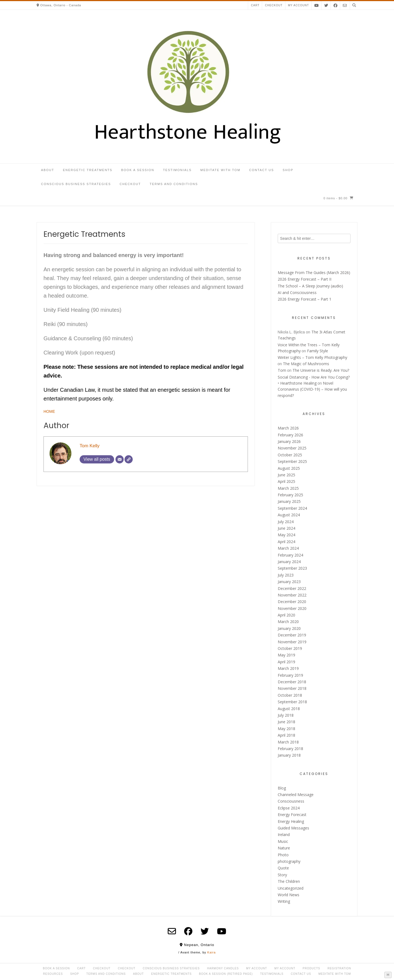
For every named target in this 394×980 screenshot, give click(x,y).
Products (311, 968)
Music (283, 841)
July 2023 (286, 575)
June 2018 (286, 722)
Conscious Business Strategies (76, 184)
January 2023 (289, 582)
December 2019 (292, 635)
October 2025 (290, 455)
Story (282, 875)
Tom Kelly (90, 446)
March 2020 (288, 622)
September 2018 (292, 702)
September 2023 (292, 568)
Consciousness (291, 801)
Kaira (212, 952)
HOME (49, 411)
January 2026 (289, 441)
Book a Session (138, 170)
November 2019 (292, 642)
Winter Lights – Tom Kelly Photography (312, 357)
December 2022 (292, 588)
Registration (339, 968)
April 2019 (286, 662)
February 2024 (290, 555)
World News (289, 895)
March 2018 (288, 742)
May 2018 (286, 729)
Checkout (274, 5)
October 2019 (290, 648)
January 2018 (289, 755)
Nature (284, 848)
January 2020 (289, 628)
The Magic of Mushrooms (306, 364)
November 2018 (292, 688)
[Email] (120, 459)
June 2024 (286, 528)
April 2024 (286, 542)
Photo (283, 855)
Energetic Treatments (88, 170)
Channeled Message (296, 795)
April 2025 (286, 481)
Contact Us (262, 170)
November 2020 (292, 608)
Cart (255, 5)
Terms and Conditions (174, 184)
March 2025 (288, 488)
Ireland (284, 835)
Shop (288, 170)
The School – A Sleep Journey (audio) (310, 286)
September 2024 (292, 508)
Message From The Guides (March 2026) (314, 273)
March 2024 (288, 548)
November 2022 (292, 595)
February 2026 (290, 435)
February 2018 (290, 749)
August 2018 (289, 709)
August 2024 (289, 515)
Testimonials (177, 170)
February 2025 (290, 495)
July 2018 (286, 715)
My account (299, 5)
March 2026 (288, 428)
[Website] (129, 459)
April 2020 (286, 615)
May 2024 (286, 535)
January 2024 (289, 562)
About (48, 170)
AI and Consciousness (297, 292)
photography (289, 861)
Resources (53, 974)
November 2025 (292, 448)
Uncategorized (291, 888)
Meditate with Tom (220, 170)
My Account (257, 968)
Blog (282, 788)
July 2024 (286, 522)
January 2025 (289, 501)
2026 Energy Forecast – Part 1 (305, 299)
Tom (282, 370)
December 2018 (292, 682)
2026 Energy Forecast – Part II (305, 279)
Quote (283, 868)
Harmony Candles (223, 968)
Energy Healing (291, 821)
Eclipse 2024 (289, 808)
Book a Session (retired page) (226, 974)
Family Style (318, 351)
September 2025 (292, 461)
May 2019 (286, 655)
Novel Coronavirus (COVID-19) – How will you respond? (312, 389)
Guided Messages (293, 828)
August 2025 (289, 468)
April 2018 (286, 735)
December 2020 (292, 602)
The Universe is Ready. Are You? (321, 370)
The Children (289, 881)
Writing (284, 901)
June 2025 (286, 475)
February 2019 (290, 675)
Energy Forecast (292, 815)
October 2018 (290, 695)
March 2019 (288, 668)
